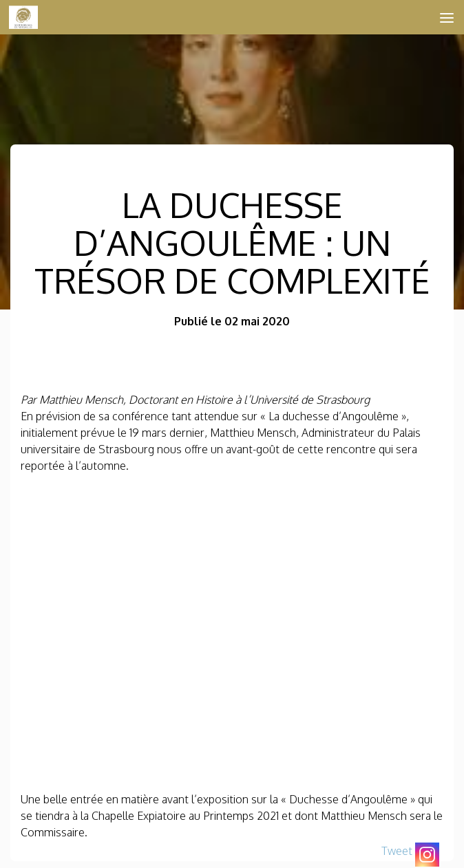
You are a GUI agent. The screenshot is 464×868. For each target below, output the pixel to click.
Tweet (397, 851)
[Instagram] (427, 855)
